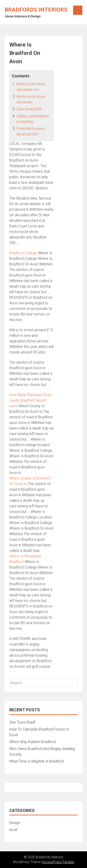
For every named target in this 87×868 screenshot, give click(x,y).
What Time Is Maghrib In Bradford (37, 761)
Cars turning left (29, 109)
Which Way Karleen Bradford (32, 742)
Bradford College (23, 253)
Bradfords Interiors (36, 10)
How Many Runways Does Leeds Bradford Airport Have (30, 400)
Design (15, 823)
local (13, 830)
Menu (78, 10)
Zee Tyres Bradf (22, 722)
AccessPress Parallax (58, 862)
